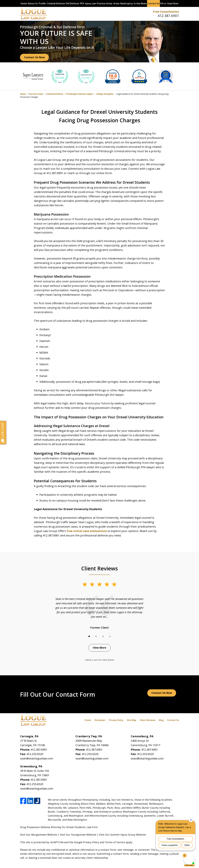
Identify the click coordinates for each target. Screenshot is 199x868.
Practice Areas (105, 3)
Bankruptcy (127, 3)
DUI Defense (72, 3)
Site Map (132, 720)
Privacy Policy (116, 720)
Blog (161, 720)
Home (24, 3)
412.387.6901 (168, 16)
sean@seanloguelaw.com (37, 758)
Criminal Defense (56, 3)
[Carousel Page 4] (110, 636)
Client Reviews (148, 720)
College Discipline (105, 94)
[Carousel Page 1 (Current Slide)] (89, 636)
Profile (42, 3)
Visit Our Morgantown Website (39, 835)
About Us (33, 3)
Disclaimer (100, 720)
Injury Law (90, 3)
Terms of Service (115, 842)
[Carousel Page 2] (96, 636)
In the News (140, 3)
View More (99, 648)
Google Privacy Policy (87, 842)
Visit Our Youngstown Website (78, 835)
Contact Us (154, 3)
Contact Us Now (34, 57)
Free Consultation (166, 12)
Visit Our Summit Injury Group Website (123, 835)
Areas (116, 3)
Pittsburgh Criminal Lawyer (80, 94)
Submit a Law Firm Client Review (100, 660)
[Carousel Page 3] (103, 636)
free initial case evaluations (86, 531)
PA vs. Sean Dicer (169, 3)
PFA (82, 3)
